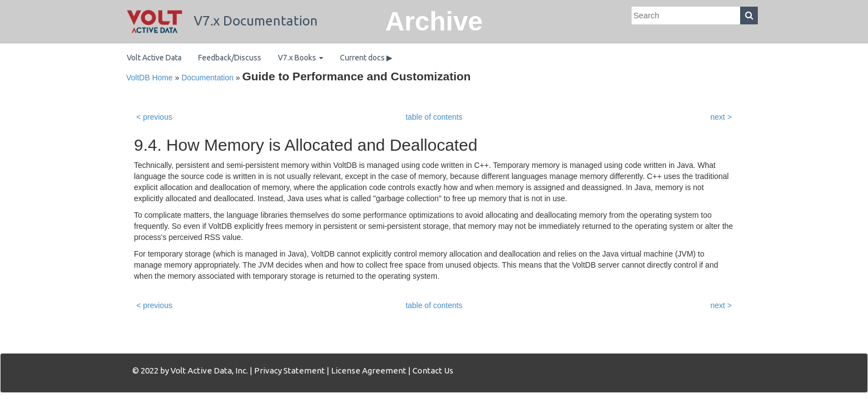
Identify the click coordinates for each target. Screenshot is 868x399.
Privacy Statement (290, 370)
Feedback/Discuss (230, 58)
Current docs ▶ (366, 58)
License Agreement (369, 370)
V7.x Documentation (222, 21)
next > (721, 117)
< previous (154, 117)
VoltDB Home (149, 78)
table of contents (434, 117)
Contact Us (433, 370)
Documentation (208, 78)
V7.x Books (301, 58)
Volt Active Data (154, 58)
